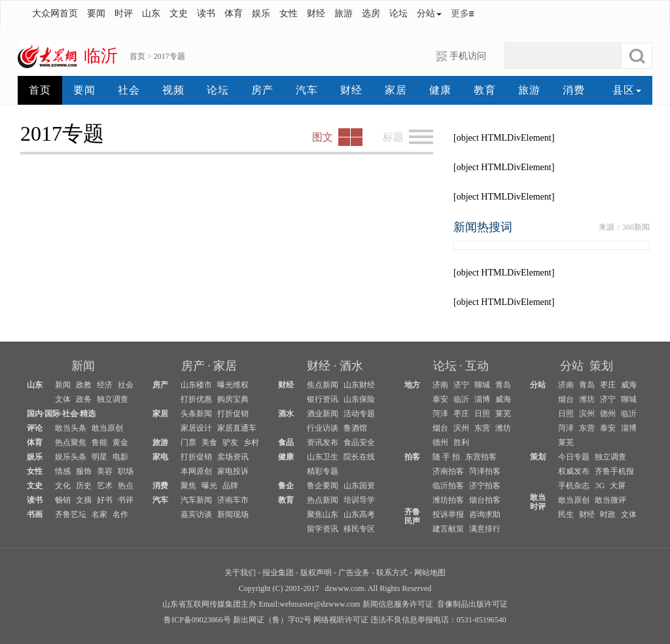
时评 (124, 13)
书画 (35, 514)
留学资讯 (323, 529)
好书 (105, 500)
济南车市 (233, 500)
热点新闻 (323, 500)
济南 (440, 385)
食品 (286, 442)
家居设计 (196, 428)
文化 (63, 486)
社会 (129, 90)
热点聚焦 (71, 442)
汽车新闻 (196, 500)
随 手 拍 (446, 457)
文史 (179, 13)
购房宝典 (233, 399)
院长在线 (359, 457)
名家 (99, 514)
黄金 (120, 442)
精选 (88, 414)
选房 (371, 13)
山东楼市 (196, 385)
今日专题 (574, 457)
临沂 (461, 399)
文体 (63, 399)
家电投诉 (233, 471)
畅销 (63, 500)
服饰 (84, 471)
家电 (160, 457)
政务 (84, 399)
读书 (206, 13)
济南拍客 (448, 471)
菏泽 (440, 414)
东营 (482, 428)
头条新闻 (196, 414)
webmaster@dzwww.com (320, 604)
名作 (120, 514)
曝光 (209, 486)
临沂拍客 (448, 486)
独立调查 (113, 399)
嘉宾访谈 (196, 514)
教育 (485, 90)
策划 (601, 366)
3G (600, 486)
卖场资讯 (233, 457)
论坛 (398, 13)
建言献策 (448, 529)
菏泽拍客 (485, 471)
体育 (234, 13)
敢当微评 (610, 500)
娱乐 (261, 13)
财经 (316, 13)
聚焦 (188, 486)
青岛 (503, 385)
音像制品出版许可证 (472, 604)
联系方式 (392, 573)
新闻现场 (233, 514)
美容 (105, 471)
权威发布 (574, 471)
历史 (84, 486)
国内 (35, 414)
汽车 (307, 90)
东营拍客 (481, 457)
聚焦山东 (323, 514)
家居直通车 (237, 428)
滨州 (461, 428)
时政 (608, 514)
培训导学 (359, 500)
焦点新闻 (323, 385)
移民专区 (359, 529)
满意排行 (485, 529)
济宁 (461, 385)
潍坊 (503, 428)
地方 (412, 385)
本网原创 (196, 471)
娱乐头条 (71, 457)
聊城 (482, 385)
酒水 (351, 366)
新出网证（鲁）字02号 (272, 620)
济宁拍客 (485, 486)
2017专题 (169, 56)
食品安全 (359, 442)
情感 (63, 471)
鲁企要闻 (323, 486)
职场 (126, 471)
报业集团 (278, 573)
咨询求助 (485, 514)
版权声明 (316, 573)
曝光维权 (233, 385)
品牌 (230, 486)
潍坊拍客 (448, 500)
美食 (209, 442)
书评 (126, 500)
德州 (440, 442)
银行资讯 (323, 399)
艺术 (105, 486)
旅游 (344, 13)
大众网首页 (55, 13)
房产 (262, 90)
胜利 (461, 442)
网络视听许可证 (341, 620)
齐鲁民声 (412, 516)
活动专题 (359, 414)
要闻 (96, 13)
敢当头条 (71, 428)
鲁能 (99, 442)
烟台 (440, 428)
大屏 (618, 486)
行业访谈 (323, 428)
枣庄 (461, 414)
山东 (151, 13)
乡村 (251, 442)
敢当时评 (538, 502)
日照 (482, 414)
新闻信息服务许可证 (398, 604)
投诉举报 (448, 514)
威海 (503, 399)
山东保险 (359, 399)
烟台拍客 (485, 500)
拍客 (412, 457)
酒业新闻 (323, 414)
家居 (396, 90)
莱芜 (503, 414)
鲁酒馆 (355, 428)
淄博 (482, 399)
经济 (105, 385)
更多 (460, 13)
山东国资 (359, 486)
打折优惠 (196, 399)
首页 (137, 56)
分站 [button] (429, 13)
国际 (52, 414)
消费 (574, 90)
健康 (440, 90)
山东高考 (359, 514)
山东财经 (359, 385)
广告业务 (354, 573)
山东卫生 (323, 457)
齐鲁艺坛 (71, 514)
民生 (566, 514)
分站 (572, 366)
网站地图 (430, 573)
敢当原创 (107, 428)
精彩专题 (323, 471)
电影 (120, 457)
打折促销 (233, 414)
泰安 (440, 399)
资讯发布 (323, 442)
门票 (188, 442)
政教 (84, 385)
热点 (126, 486)
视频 (173, 90)
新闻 (83, 366)
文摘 (84, 500)
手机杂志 (574, 486)
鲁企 (286, 486)
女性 (289, 13)
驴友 (230, 442)
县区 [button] (627, 90)
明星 (99, 457)
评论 (35, 428)
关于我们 (240, 573)
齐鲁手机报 (614, 471)
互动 (477, 366)
